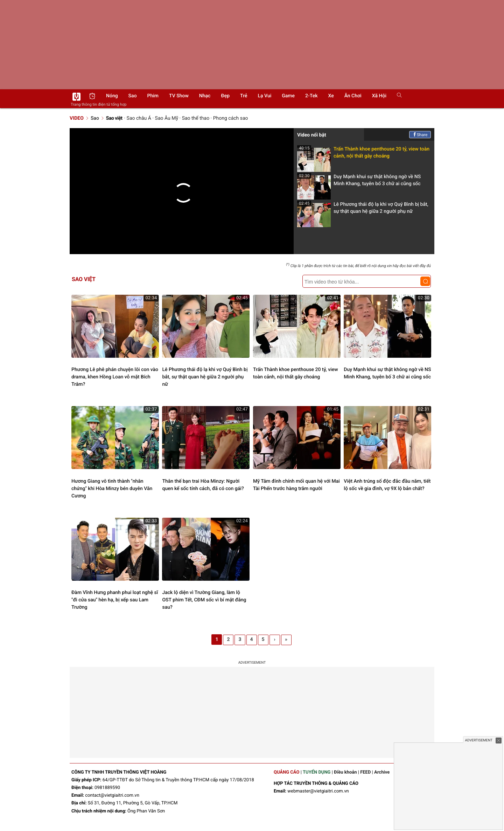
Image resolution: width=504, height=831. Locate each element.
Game (288, 96)
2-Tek (311, 96)
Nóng (112, 96)
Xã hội (379, 96)
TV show (179, 96)
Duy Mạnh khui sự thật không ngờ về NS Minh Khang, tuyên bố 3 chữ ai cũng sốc (359, 182)
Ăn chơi (353, 96)
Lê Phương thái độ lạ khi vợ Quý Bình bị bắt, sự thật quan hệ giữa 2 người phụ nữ (363, 210)
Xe (331, 96)
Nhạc (205, 96)
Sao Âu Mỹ (167, 118)
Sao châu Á (139, 118)
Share (420, 135)
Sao (133, 96)
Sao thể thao (196, 118)
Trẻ (244, 96)
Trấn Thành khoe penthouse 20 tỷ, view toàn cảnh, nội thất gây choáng (363, 155)
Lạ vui (264, 96)
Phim (153, 96)
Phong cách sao (231, 118)
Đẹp (225, 96)
